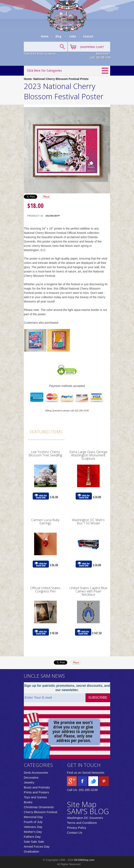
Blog (59, 36)
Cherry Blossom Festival (41, 812)
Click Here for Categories (44, 70)
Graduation (31, 851)
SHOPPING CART (92, 47)
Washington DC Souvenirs (85, 818)
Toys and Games (35, 797)
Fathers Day (32, 837)
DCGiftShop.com (84, 860)
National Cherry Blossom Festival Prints (61, 79)
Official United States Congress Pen (45, 590)
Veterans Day (33, 827)
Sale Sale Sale (34, 842)
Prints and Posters (36, 792)
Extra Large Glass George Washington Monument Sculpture (88, 455)
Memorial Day (33, 817)
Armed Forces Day (37, 847)
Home (45, 36)
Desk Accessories (36, 773)
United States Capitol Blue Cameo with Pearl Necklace (88, 591)
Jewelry (29, 782)
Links (73, 36)
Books (28, 802)
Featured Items (46, 432)
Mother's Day (33, 832)
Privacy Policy (77, 828)
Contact (88, 36)
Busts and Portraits (37, 787)
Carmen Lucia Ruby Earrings (45, 522)
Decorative (31, 777)
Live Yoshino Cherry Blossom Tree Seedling (45, 454)
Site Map (82, 804)
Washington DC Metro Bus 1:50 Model (88, 522)
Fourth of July (33, 822)
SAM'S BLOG (88, 811)
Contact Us (75, 833)
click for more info (41, 496)
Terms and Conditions (82, 823)
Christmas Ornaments (39, 807)
